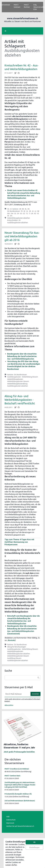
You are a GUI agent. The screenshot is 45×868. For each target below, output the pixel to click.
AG (8, 209)
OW (12, 213)
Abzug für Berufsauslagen (17, 647)
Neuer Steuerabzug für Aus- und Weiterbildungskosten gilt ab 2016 (22, 236)
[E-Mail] (17, 694)
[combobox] (22, 678)
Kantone (15, 209)
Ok (34, 842)
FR (22, 211)
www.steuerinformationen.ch (22, 18)
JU (33, 211)
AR (20, 209)
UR (32, 213)
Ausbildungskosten (14, 377)
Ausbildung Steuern (14, 658)
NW (9, 213)
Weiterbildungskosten (15, 379)
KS (20, 220)
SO (21, 213)
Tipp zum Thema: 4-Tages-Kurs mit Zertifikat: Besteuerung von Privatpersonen (19, 542)
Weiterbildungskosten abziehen (19, 218)
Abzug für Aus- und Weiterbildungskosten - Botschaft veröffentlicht (20, 400)
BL (26, 209)
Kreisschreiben (13, 220)
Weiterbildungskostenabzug (17, 384)
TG (27, 213)
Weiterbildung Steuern (30, 377)
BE (23, 209)
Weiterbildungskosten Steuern (18, 381)
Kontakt (12, 640)
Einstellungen (34, 847)
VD (35, 213)
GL (27, 211)
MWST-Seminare (17, 6)
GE (24, 211)
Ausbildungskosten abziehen (18, 223)
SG (15, 213)
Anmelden (35, 694)
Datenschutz (11, 820)
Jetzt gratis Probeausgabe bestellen (19, 752)
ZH (11, 216)
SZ (24, 213)
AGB (8, 817)
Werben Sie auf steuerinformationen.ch (20, 826)
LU (35, 211)
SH (18, 213)
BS (29, 209)
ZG (8, 216)
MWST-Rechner (27, 6)
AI (11, 209)
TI (29, 213)
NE (38, 211)
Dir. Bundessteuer (14, 211)
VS (38, 213)
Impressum (10, 823)
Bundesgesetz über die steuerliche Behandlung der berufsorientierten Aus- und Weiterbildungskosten (22, 356)
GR (30, 211)
